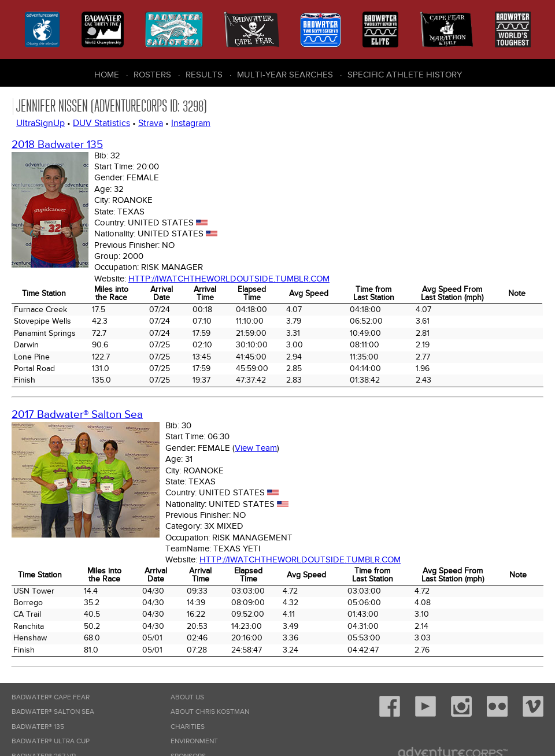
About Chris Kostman (210, 712)
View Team (256, 448)
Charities (188, 727)
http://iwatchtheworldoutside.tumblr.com (229, 279)
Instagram (191, 123)
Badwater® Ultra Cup (51, 741)
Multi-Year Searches (285, 75)
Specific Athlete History (405, 75)
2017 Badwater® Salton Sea (77, 415)
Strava (151, 123)
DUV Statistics (101, 123)
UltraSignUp (40, 123)
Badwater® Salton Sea (53, 712)
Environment (194, 741)
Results (204, 75)
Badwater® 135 (38, 727)
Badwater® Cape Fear (51, 697)
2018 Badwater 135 (57, 145)
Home (107, 75)
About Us (187, 697)
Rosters (152, 75)
